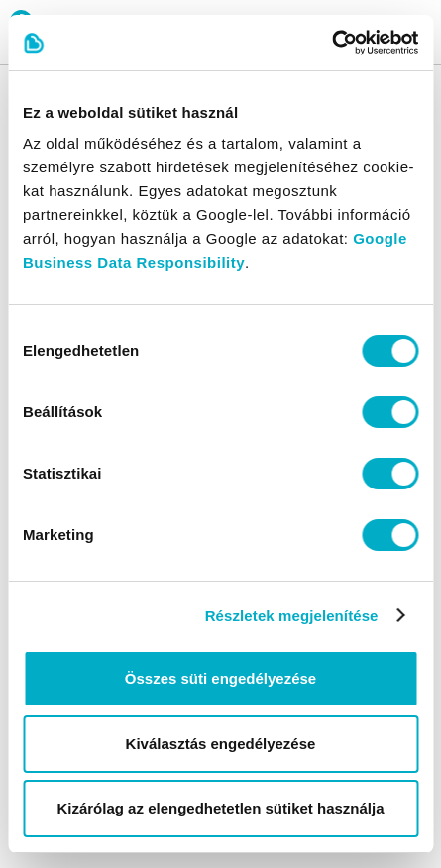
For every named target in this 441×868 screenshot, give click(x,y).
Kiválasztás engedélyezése (221, 744)
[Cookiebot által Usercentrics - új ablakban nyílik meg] (331, 43)
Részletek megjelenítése (292, 616)
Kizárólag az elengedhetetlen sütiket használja (220, 808)
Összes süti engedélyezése (220, 678)
